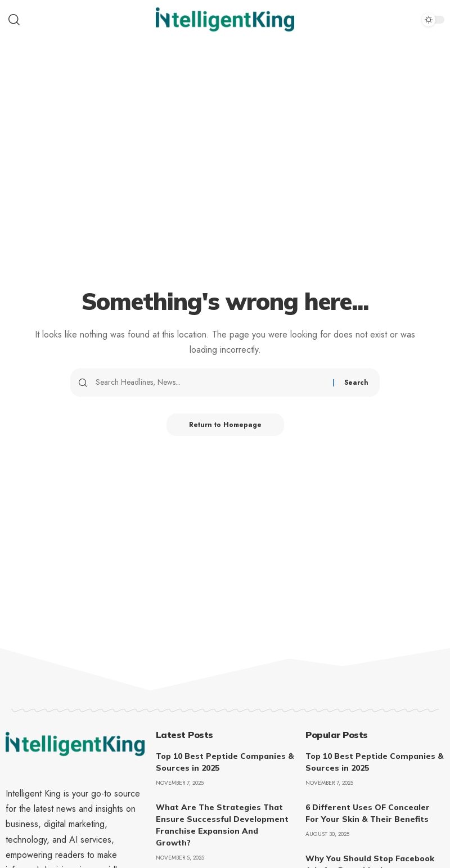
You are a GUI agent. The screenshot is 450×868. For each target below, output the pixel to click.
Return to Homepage (225, 425)
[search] (75, 20)
